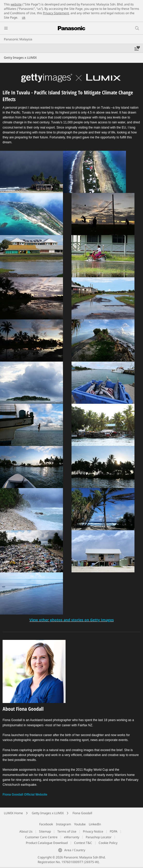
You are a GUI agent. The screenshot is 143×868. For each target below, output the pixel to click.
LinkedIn (95, 824)
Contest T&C (83, 843)
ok (24, 17)
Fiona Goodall (82, 813)
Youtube (80, 824)
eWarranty (72, 837)
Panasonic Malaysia (18, 39)
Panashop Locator (99, 837)
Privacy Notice (93, 831)
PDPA (114, 831)
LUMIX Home (13, 813)
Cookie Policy (108, 843)
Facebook (46, 824)
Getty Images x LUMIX (48, 813)
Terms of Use (67, 831)
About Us (26, 831)
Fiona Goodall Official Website (25, 795)
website (16, 4)
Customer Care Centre (41, 837)
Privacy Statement (56, 13)
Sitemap (45, 831)
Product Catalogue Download (47, 843)
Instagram (63, 824)
